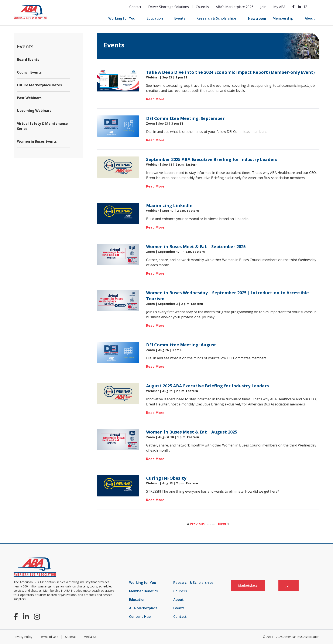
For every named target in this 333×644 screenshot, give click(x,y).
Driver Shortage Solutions (169, 7)
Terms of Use (49, 637)
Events (180, 18)
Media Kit (90, 637)
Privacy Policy (23, 637)
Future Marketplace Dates (39, 85)
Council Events (29, 72)
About (310, 18)
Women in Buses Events (37, 141)
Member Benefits (143, 591)
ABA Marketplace (143, 608)
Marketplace (248, 585)
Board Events (28, 60)
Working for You (122, 18)
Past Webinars (29, 98)
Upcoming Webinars (34, 111)
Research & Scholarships (217, 18)
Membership (283, 18)
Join (263, 7)
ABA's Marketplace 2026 (235, 7)
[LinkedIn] (299, 7)
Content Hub (140, 617)
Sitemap (71, 637)
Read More (155, 99)
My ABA (279, 7)
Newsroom (257, 18)
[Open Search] (317, 7)
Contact (135, 7)
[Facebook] (293, 7)
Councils (202, 7)
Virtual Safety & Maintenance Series (42, 126)
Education (155, 18)
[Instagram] (306, 7)
